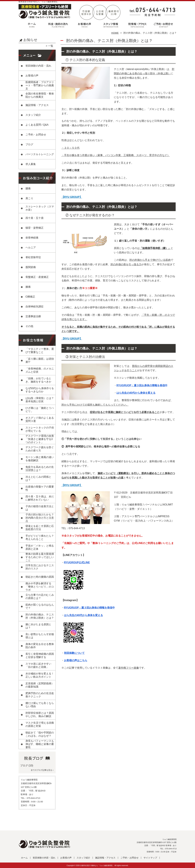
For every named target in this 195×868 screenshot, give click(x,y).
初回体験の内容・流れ (58, 25)
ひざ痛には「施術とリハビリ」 (40, 410)
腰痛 (28, 188)
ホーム (32, 25)
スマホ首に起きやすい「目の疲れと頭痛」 (38, 665)
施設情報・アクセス (137, 25)
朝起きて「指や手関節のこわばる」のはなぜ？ (40, 734)
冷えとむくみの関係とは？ (38, 478)
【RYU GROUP (70, 197)
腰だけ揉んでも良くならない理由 (40, 705)
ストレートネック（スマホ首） (40, 208)
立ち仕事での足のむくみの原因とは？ (40, 596)
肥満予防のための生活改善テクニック (40, 695)
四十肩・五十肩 (35, 218)
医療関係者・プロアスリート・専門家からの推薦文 (40, 85)
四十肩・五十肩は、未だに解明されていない (40, 498)
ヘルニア (31, 247)
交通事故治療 (33, 316)
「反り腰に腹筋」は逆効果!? (40, 360)
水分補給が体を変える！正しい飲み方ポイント (40, 675)
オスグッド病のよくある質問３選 (40, 419)
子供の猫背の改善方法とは (40, 508)
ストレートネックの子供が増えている (40, 429)
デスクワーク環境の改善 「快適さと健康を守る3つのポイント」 (40, 439)
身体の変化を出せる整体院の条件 (40, 646)
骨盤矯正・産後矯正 (37, 277)
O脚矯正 (30, 297)
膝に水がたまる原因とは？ (38, 626)
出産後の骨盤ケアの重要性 (40, 488)
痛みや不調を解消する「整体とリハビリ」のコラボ (40, 587)
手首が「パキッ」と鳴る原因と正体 (40, 547)
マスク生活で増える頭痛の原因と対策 (40, 724)
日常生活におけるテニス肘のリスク (40, 567)
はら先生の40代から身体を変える (136, 393)
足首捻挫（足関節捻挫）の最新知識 (40, 685)
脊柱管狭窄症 (33, 257)
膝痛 (28, 287)
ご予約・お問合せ (163, 25)
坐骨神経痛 (32, 238)
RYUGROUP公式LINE (77, 562)
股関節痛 (31, 267)
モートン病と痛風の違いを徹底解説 (40, 459)
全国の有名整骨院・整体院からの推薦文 (40, 95)
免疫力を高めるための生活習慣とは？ (40, 469)
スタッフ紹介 (111, 25)
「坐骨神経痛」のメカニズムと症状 (40, 370)
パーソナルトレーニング (40, 154)
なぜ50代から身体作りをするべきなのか (40, 390)
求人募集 (31, 164)
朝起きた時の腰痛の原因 (40, 577)
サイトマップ (150, 858)
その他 (29, 326)
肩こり (29, 198)
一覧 (51, 46)
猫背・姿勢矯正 (35, 228)
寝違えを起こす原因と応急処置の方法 (40, 528)
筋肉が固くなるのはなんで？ (40, 606)
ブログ (29, 144)
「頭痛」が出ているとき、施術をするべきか (38, 380)
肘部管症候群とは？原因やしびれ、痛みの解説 (40, 715)
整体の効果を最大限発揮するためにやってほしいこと (40, 557)
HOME (115, 33)
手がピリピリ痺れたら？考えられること (40, 537)
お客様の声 (84, 25)
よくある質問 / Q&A (37, 125)
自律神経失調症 (35, 307)
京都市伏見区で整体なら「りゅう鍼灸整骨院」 (97, 866)
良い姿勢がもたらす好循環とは (40, 636)
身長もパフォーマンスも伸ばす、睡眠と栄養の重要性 (40, 744)
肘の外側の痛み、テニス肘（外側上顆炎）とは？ (40, 616)
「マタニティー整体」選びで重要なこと (40, 351)
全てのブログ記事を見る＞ (42, 770)
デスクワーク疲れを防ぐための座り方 (40, 449)
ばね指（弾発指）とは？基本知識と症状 (40, 400)
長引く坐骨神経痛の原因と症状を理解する (40, 656)
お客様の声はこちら (76, 660)
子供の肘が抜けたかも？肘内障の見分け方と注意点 (40, 518)
